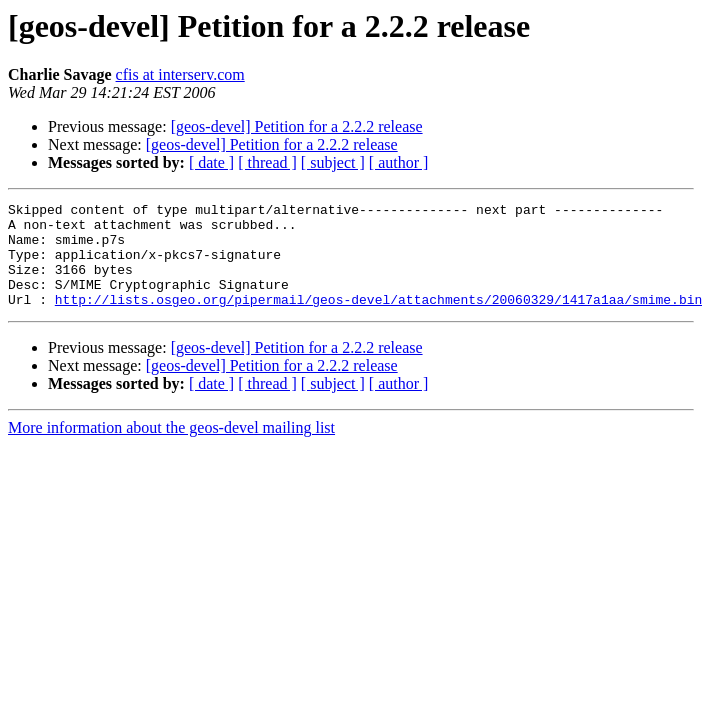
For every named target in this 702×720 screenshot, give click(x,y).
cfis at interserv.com (180, 74)
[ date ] (211, 162)
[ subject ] (333, 162)
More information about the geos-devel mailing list (171, 448)
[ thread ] (267, 162)
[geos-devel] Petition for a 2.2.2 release (297, 126)
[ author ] (399, 162)
